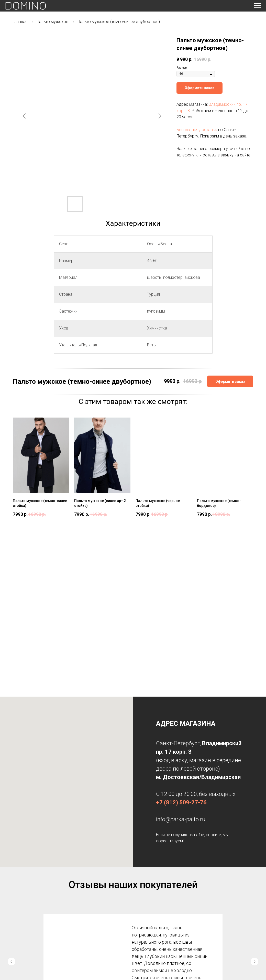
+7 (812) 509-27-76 (181, 639)
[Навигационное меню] (257, 6)
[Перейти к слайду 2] (133, 853)
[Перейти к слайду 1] (129, 853)
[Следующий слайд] (160, 116)
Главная (20, 22)
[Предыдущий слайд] (24, 116)
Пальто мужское (52, 22)
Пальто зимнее (85, 920)
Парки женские (85, 898)
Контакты (19, 912)
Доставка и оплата (26, 905)
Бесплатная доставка (197, 130)
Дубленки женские (87, 905)
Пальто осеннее (85, 912)
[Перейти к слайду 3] (137, 853)
